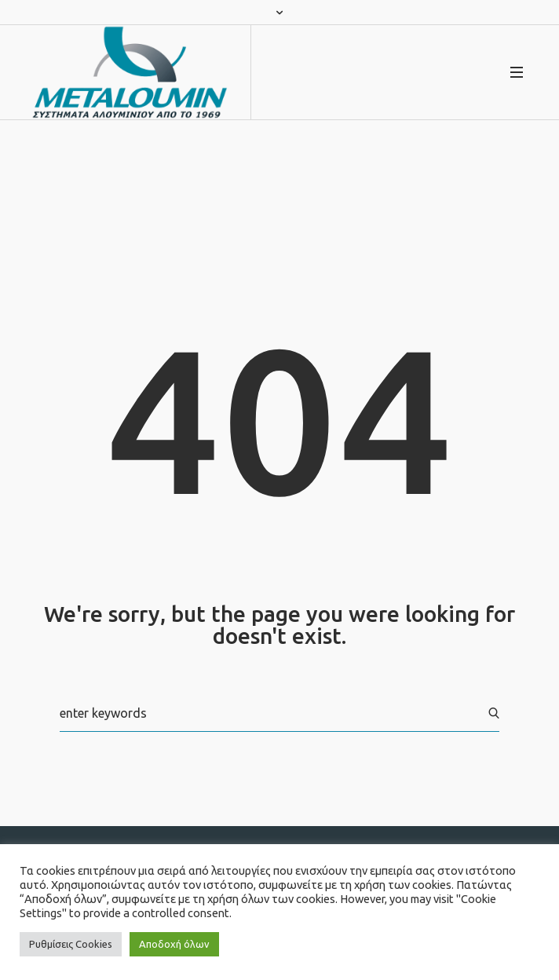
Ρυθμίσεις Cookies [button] (71, 944)
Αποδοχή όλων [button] (174, 944)
